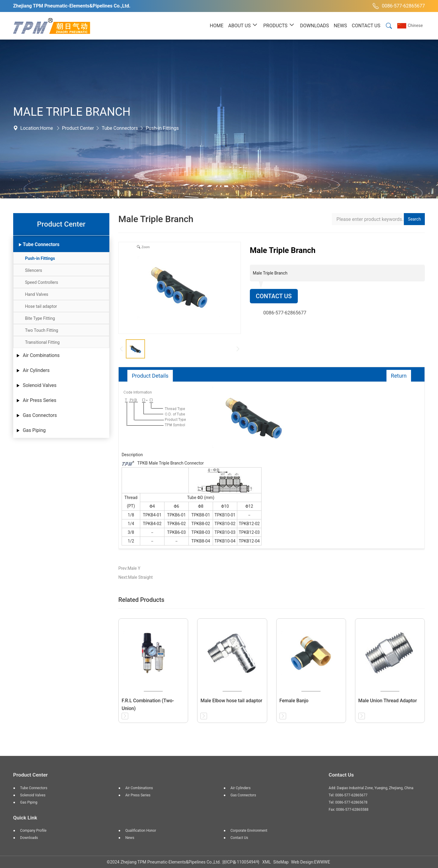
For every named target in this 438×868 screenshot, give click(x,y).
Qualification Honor (141, 831)
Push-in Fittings (162, 128)
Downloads (29, 838)
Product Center (78, 128)
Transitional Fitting (42, 342)
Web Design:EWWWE (310, 862)
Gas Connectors (40, 415)
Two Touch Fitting (41, 330)
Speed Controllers (41, 282)
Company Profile (33, 831)
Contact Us (274, 296)
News (130, 838)
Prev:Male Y (129, 568)
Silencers (33, 270)
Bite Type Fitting (40, 318)
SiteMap (281, 862)
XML (266, 862)
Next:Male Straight (136, 577)
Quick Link (25, 818)
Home (47, 128)
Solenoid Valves (40, 385)
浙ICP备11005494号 (241, 862)
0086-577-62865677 (398, 6)
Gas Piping (34, 430)
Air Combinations (41, 355)
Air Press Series (40, 400)
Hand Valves (37, 294)
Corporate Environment (249, 831)
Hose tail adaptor (41, 306)
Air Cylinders (36, 370)
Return (399, 376)
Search (414, 219)
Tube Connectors (120, 128)
